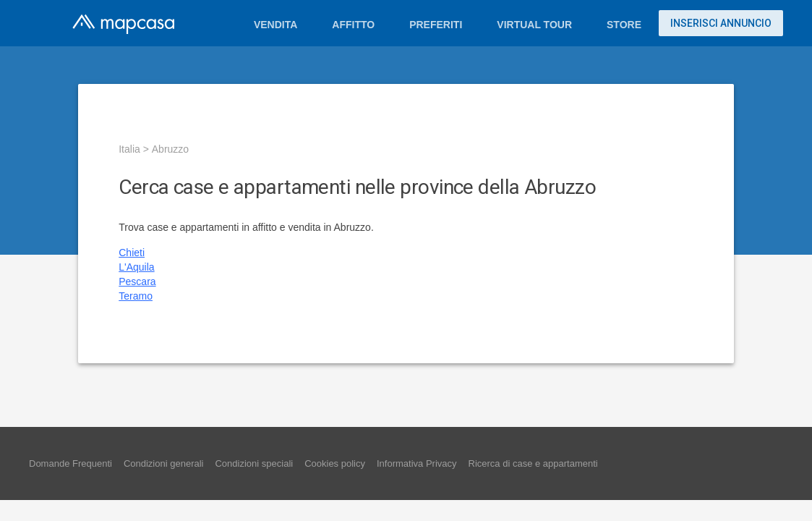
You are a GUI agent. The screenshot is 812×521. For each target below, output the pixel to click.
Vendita (275, 25)
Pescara (137, 281)
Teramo (136, 296)
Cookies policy (335, 463)
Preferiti (436, 25)
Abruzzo (170, 149)
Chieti (132, 253)
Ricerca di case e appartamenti (533, 463)
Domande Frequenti (70, 463)
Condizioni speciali (254, 463)
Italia (129, 149)
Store (624, 25)
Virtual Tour (534, 25)
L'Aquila (136, 267)
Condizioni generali (164, 463)
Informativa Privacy (417, 463)
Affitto (353, 25)
